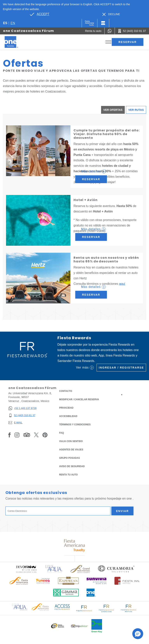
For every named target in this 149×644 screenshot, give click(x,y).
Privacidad (66, 408)
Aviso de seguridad (72, 466)
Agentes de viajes (71, 450)
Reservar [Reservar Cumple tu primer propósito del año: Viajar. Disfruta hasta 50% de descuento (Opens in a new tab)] (91, 179)
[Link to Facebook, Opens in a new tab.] (10, 435)
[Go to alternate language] (40, 14)
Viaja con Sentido (71, 441)
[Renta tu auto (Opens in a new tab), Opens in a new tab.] (93, 31)
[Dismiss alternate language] (111, 14)
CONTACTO (66, 391)
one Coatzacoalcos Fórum (29, 31)
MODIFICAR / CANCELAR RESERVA (79, 399)
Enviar (122, 511)
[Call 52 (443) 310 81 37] (132, 31)
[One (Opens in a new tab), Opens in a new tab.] (90, 23)
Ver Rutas (136, 110)
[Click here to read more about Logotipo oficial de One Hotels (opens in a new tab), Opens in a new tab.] (91, 593)
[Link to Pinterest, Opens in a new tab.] (45, 435)
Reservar (128, 42)
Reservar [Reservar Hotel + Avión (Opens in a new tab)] (91, 237)
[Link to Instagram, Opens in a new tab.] (17, 435)
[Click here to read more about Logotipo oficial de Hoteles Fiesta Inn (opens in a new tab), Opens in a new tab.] (127, 581)
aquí (122, 284)
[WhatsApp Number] (110, 31)
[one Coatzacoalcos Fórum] (16, 42)
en (13, 23)
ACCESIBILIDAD (68, 416)
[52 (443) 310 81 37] (22, 415)
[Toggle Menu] (108, 42)
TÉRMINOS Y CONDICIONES (75, 425)
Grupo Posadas (70, 458)
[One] (103, 23)
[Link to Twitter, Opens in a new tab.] (36, 435)
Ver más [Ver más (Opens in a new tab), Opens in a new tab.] (85, 368)
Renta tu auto (68, 474)
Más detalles (93, 171)
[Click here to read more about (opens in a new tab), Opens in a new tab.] (26, 569)
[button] (138, 634)
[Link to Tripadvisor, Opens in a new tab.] (27, 435)
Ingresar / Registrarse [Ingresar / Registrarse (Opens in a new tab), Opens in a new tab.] (121, 368)
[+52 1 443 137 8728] (22, 408)
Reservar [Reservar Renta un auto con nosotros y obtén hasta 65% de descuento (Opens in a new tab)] (91, 295)
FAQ (62, 433)
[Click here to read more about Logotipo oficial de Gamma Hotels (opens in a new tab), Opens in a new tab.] (66, 593)
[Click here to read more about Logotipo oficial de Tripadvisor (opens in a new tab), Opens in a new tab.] (80, 626)
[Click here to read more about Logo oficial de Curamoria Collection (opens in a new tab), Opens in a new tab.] (116, 569)
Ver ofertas (113, 110)
